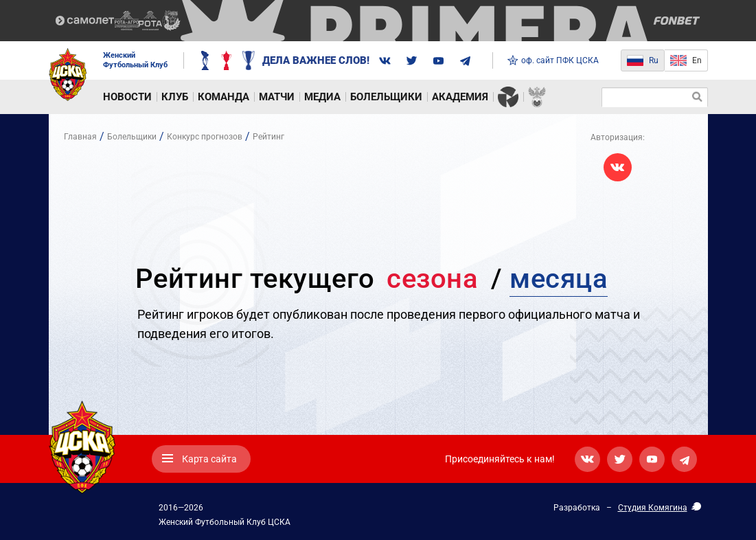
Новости (127, 97)
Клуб (175, 97)
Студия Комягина (653, 508)
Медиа (322, 97)
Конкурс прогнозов (205, 137)
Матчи (277, 97)
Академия (460, 97)
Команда (224, 97)
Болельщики (386, 97)
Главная (80, 137)
